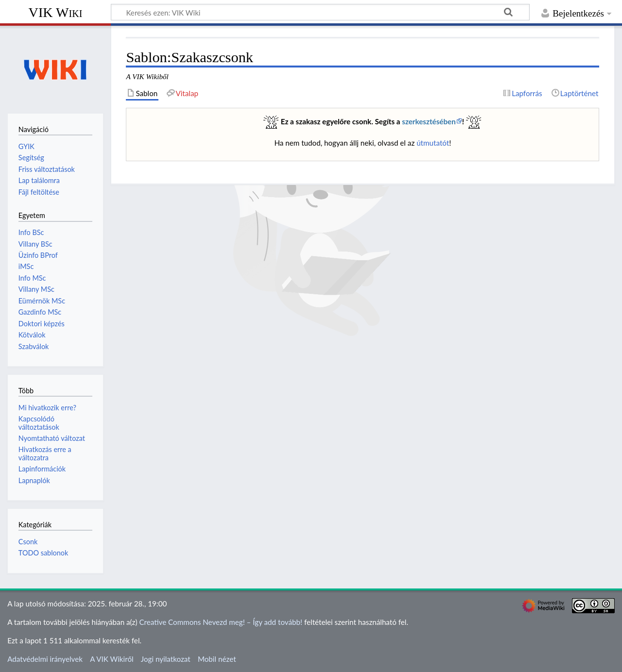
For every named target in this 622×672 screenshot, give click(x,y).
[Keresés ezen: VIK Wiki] (320, 12)
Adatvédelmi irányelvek (45, 659)
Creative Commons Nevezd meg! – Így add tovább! (221, 622)
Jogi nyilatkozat (166, 659)
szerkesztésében (429, 121)
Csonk (28, 542)
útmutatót (433, 143)
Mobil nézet (217, 659)
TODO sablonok (43, 553)
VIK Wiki (56, 12)
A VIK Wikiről (112, 659)
